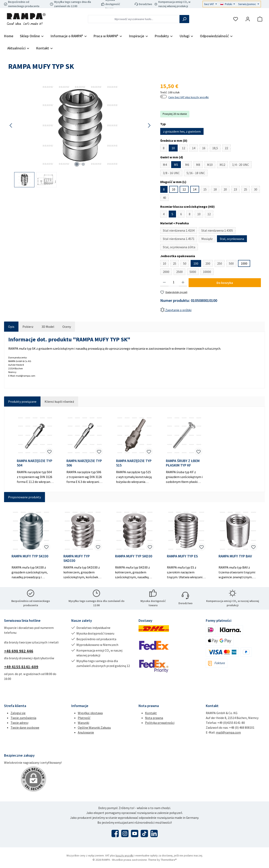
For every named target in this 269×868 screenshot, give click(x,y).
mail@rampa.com (228, 732)
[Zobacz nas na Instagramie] (125, 833)
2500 (181, 272)
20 (227, 190)
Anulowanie (86, 732)
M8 (199, 165)
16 (205, 149)
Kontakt (151, 713)
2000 (167, 272)
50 (186, 264)
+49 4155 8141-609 (21, 667)
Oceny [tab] (67, 327)
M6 (188, 165)
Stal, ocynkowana (232, 239)
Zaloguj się (18, 713)
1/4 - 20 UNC (242, 165)
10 (173, 148)
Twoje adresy (19, 723)
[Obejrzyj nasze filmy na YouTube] (135, 833)
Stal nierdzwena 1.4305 (218, 231)
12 (185, 149)
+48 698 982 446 (19, 651)
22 (228, 149)
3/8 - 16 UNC (173, 174)
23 (237, 190)
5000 (194, 272)
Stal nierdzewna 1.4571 (180, 239)
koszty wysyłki (125, 855)
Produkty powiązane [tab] (22, 402)
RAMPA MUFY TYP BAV (235, 556)
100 (196, 263)
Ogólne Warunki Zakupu (94, 727)
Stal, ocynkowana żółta (180, 248)
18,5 (216, 149)
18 (216, 190)
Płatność (84, 718)
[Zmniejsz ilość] (164, 282)
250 (221, 264)
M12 (224, 165)
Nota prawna (154, 718)
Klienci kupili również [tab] (59, 402)
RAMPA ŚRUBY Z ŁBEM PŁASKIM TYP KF (183, 463)
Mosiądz (208, 239)
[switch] (163, 97)
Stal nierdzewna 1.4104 (180, 231)
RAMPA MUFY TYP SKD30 (134, 556)
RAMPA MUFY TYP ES (182, 556)
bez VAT (209, 4)
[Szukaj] (184, 19)
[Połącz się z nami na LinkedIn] (154, 833)
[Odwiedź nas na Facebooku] (115, 833)
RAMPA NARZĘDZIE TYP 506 (84, 463)
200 (209, 264)
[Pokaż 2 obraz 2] (83, 164)
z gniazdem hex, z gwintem (182, 131)
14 (195, 149)
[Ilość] (174, 282)
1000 (244, 263)
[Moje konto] (248, 19)
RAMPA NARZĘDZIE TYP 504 (35, 463)
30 (257, 190)
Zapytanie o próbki (176, 310)
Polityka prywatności (160, 723)
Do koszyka (225, 283)
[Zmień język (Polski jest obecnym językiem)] (228, 4)
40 (166, 198)
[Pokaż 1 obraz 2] (77, 164)
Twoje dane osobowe (25, 727)
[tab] (11, 327)
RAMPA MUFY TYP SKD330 (77, 558)
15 (206, 190)
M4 (166, 165)
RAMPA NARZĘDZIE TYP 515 (134, 463)
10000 (208, 272)
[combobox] (134, 19)
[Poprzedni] (11, 125)
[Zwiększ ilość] (183, 282)
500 (233, 264)
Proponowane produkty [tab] (25, 497)
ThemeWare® (169, 860)
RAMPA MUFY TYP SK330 (30, 556)
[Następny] (149, 125)
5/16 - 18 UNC (197, 174)
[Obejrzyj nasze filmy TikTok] (144, 833)
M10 (211, 165)
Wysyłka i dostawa (90, 713)
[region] (80, 135)
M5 (176, 165)
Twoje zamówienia (23, 718)
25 (247, 190)
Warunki (83, 723)
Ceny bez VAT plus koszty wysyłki (188, 97)
